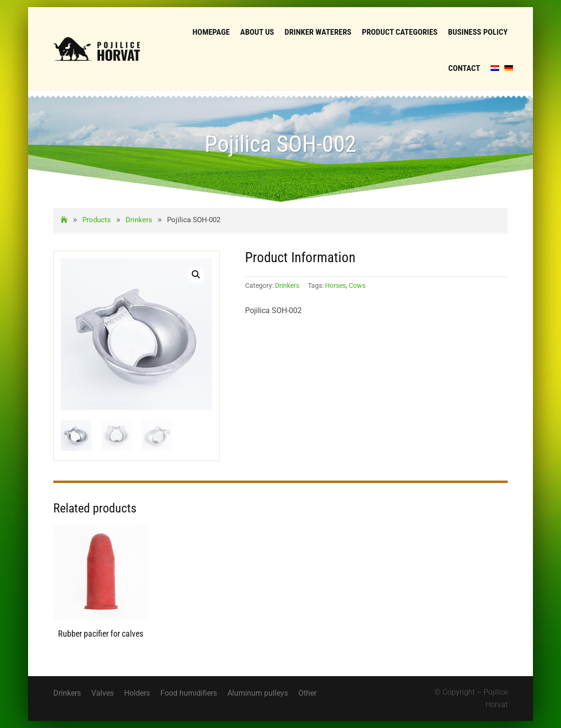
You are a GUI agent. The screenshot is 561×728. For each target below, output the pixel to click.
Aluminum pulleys (258, 694)
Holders (137, 694)
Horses (335, 285)
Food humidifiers (189, 694)
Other (307, 694)
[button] (196, 275)
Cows (357, 285)
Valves (103, 694)
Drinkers (287, 285)
